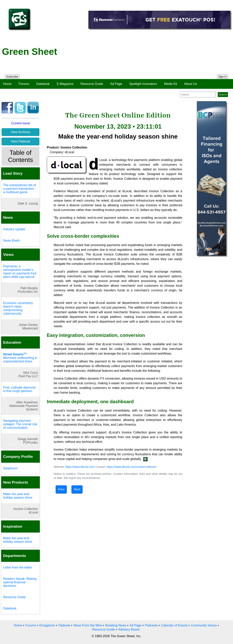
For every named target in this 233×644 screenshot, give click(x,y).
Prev (61, 489)
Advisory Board (129, 629)
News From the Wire (88, 625)
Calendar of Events (174, 625)
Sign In (223, 77)
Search (223, 95)
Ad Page (116, 84)
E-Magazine (65, 84)
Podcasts (151, 625)
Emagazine (47, 625)
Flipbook (64, 625)
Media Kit (170, 84)
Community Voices (204, 625)
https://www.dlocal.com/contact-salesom (132, 467)
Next (77, 489)
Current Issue (20, 123)
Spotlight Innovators (143, 84)
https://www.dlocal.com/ (80, 467)
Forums (24, 84)
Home (7, 84)
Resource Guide (92, 84)
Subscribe (12, 77)
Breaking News (116, 625)
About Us (191, 84)
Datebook (43, 84)
